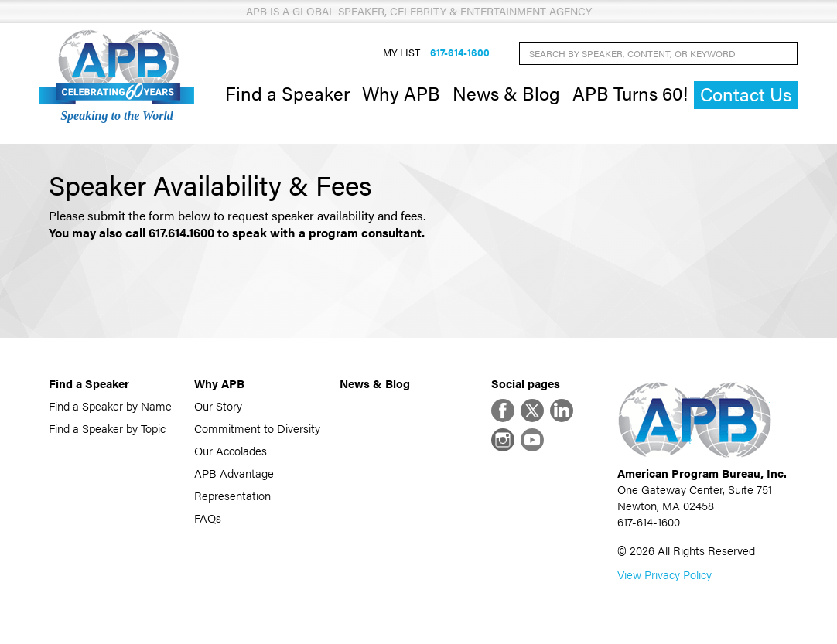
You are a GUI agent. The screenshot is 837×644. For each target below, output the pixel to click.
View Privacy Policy (664, 574)
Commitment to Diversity (257, 428)
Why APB (401, 93)
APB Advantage (234, 473)
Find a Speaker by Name (110, 405)
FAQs (208, 518)
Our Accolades (231, 450)
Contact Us (746, 94)
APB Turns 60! (630, 93)
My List (401, 53)
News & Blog (506, 93)
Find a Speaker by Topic (107, 428)
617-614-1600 (460, 53)
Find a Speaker (287, 93)
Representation (232, 495)
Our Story (218, 405)
